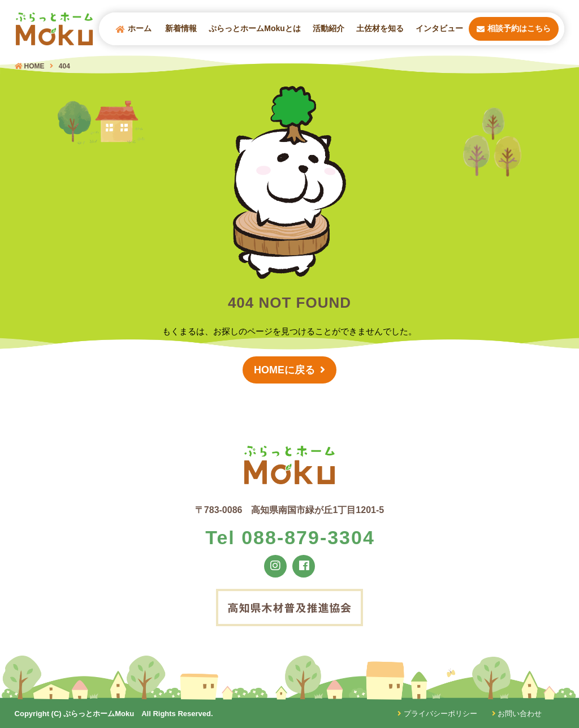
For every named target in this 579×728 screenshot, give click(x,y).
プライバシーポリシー (437, 714)
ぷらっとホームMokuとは (255, 28)
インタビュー (439, 28)
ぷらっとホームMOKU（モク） (54, 29)
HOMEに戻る (284, 371)
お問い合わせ (517, 714)
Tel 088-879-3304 (290, 537)
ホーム (134, 29)
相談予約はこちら (514, 29)
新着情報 (181, 28)
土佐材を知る (380, 28)
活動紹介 (329, 28)
